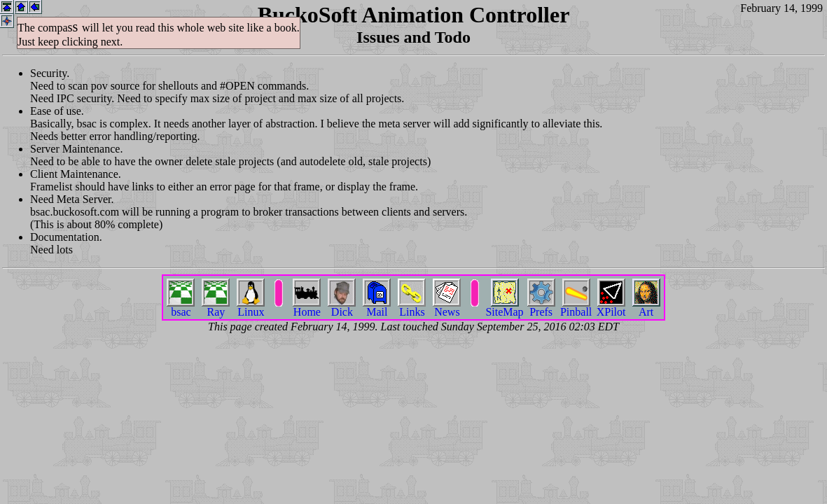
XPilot (611, 307)
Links (412, 307)
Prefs (541, 307)
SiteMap (504, 307)
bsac (181, 307)
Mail (377, 307)
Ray (216, 307)
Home (307, 307)
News (447, 307)
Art (646, 307)
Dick (342, 307)
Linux (251, 307)
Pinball (576, 307)
